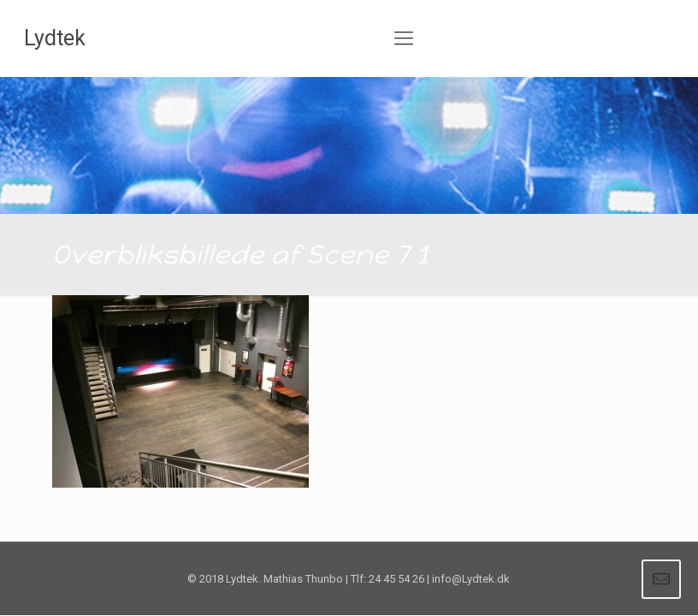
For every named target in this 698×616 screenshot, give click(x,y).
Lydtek (55, 38)
